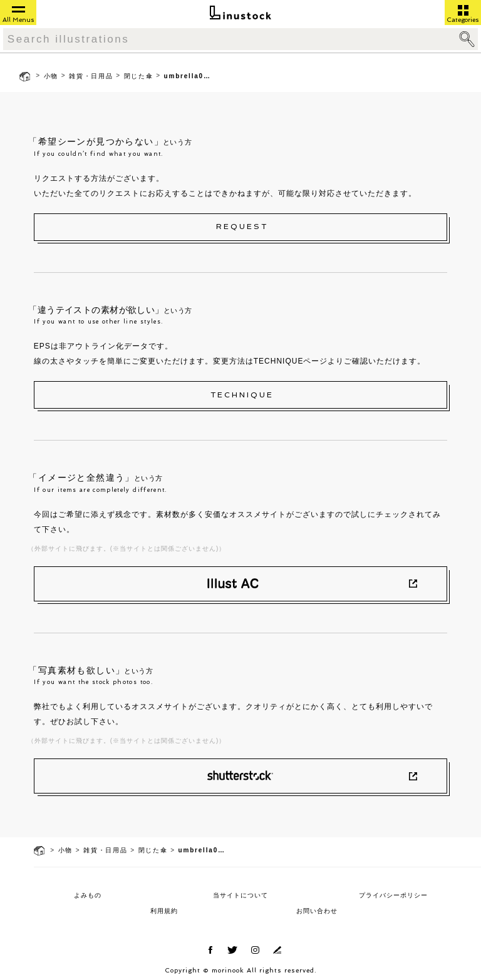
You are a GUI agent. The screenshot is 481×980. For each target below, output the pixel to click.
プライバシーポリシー (393, 895)
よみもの (88, 895)
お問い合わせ (317, 911)
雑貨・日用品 (91, 76)
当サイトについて (240, 895)
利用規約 (164, 911)
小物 (51, 76)
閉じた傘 (139, 76)
